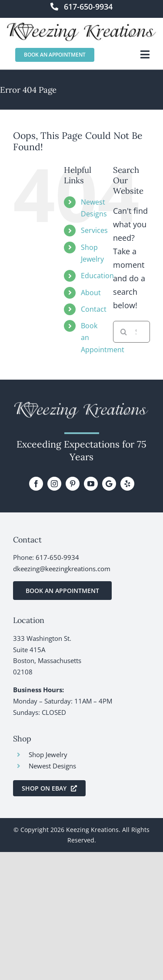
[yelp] (127, 484)
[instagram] (54, 484)
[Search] (124, 332)
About (91, 293)
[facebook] (36, 484)
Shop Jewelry (48, 754)
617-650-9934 (57, 557)
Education (97, 276)
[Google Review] (109, 484)
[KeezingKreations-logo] (82, 26)
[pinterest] (73, 484)
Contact (94, 309)
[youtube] (91, 484)
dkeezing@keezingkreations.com (62, 569)
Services (94, 230)
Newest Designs (52, 766)
